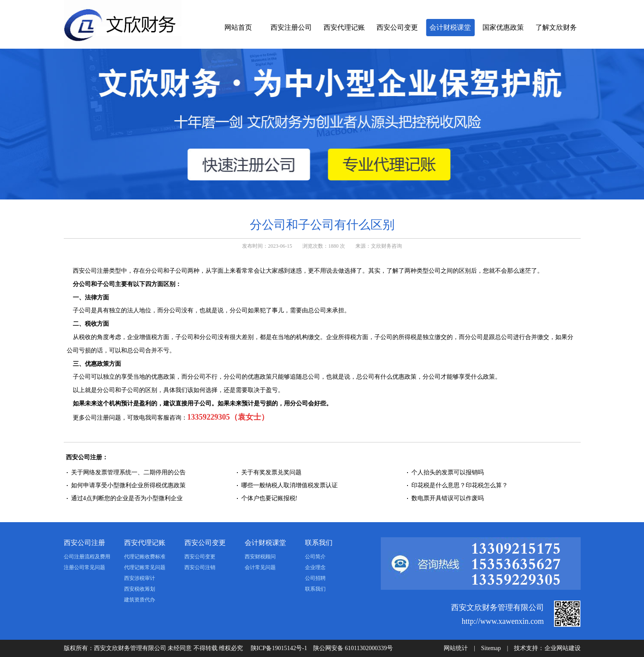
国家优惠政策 (503, 27)
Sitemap (491, 648)
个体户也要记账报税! (269, 498)
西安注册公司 (291, 27)
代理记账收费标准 (145, 557)
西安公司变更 (397, 27)
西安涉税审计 (140, 578)
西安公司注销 (200, 567)
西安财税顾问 (260, 557)
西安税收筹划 (140, 589)
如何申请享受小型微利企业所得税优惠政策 (128, 485)
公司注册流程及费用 (87, 557)
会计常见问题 (260, 567)
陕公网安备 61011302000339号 (353, 648)
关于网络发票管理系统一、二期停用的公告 (128, 472)
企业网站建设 (563, 648)
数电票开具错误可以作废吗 (448, 498)
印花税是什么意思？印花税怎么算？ (460, 485)
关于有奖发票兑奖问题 (271, 472)
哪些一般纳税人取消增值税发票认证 (289, 485)
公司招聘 (315, 578)
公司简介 (315, 557)
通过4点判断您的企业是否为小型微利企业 (127, 498)
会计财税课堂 (450, 27)
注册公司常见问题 (84, 567)
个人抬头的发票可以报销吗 (448, 472)
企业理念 (315, 567)
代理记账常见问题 (145, 567)
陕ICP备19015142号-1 (279, 648)
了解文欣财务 (556, 27)
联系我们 (319, 543)
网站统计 (456, 648)
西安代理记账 (344, 27)
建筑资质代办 (140, 600)
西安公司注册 (84, 543)
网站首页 (238, 27)
